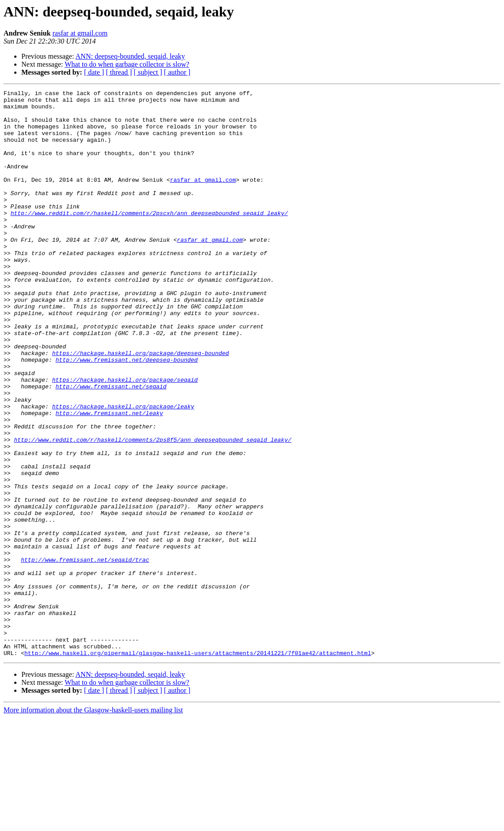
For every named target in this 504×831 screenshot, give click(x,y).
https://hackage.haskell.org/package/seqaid (125, 438)
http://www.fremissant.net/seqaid (111, 446)
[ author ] (177, 72)
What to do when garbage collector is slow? (127, 64)
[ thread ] (119, 72)
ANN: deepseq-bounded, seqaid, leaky (130, 56)
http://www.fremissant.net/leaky (109, 478)
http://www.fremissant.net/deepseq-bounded (127, 414)
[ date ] (94, 72)
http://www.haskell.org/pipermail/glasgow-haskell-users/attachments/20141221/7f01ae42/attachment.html (198, 766)
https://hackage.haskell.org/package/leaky (123, 470)
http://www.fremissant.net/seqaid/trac (85, 654)
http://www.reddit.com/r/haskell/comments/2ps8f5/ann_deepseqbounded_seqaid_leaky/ (152, 510)
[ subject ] (148, 72)
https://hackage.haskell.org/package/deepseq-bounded (140, 406)
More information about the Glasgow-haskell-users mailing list (93, 823)
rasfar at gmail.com (80, 33)
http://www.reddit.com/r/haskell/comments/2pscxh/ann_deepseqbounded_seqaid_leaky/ (149, 238)
